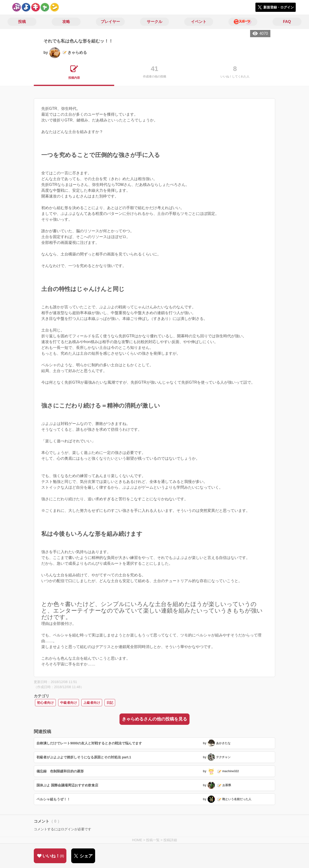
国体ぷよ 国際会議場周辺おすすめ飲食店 (67, 785)
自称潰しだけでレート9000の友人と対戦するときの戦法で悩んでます (89, 743)
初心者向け (45, 703)
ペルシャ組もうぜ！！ (53, 799)
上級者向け (92, 703)
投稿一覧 (153, 840)
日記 (110, 703)
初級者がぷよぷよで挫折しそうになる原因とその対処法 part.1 (84, 757)
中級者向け (69, 703)
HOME (137, 840)
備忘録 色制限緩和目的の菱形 (60, 771)
